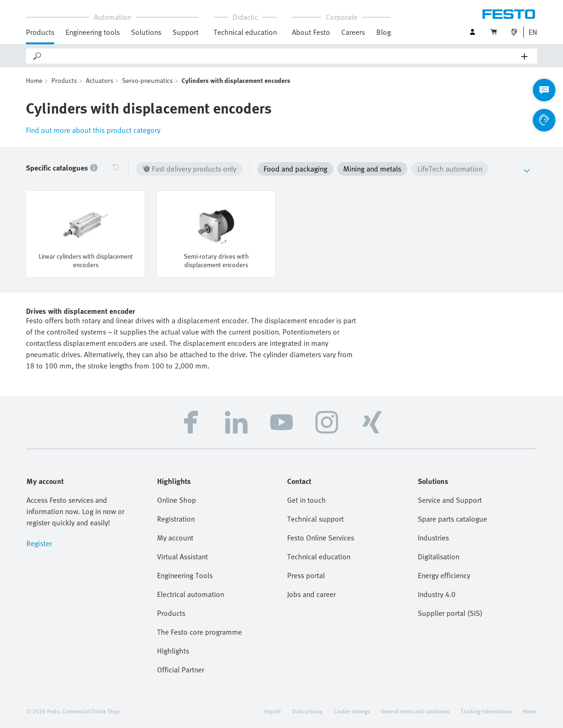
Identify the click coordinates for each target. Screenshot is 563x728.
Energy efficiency (444, 575)
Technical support (315, 519)
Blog (384, 32)
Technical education (245, 32)
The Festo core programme (199, 632)
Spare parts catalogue (452, 519)
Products (40, 32)
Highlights (173, 651)
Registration (176, 519)
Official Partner (181, 670)
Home (34, 80)
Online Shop (177, 500)
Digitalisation (439, 556)
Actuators (99, 80)
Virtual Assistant (182, 556)
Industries (433, 538)
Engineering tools (93, 32)
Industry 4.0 (437, 594)
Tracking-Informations (486, 711)
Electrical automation (190, 594)
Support (186, 32)
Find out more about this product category (93, 130)
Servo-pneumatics (147, 80)
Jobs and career (311, 594)
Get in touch (306, 500)
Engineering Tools (185, 575)
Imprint (273, 711)
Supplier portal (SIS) (450, 613)
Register (39, 543)
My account (175, 538)
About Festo (311, 32)
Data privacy (307, 711)
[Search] (282, 56)
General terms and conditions (415, 711)
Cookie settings (352, 711)
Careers (353, 32)
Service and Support (450, 500)
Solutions (146, 32)
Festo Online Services (321, 538)
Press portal (306, 575)
